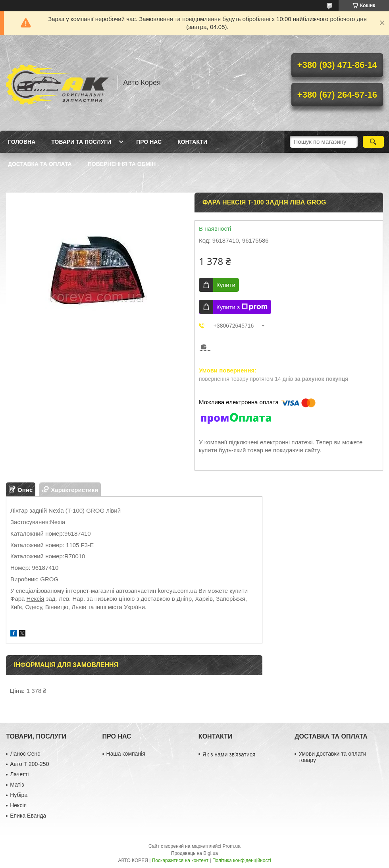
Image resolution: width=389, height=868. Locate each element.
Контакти (192, 142)
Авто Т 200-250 (29, 764)
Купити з (242, 307)
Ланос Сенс (25, 754)
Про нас (149, 142)
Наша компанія (126, 754)
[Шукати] (373, 142)
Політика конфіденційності (242, 860)
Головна (22, 142)
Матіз (17, 785)
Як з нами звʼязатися (229, 754)
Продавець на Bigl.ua (194, 853)
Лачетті (19, 774)
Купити (226, 285)
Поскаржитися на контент (180, 860)
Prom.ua (232, 846)
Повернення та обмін (122, 164)
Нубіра (19, 795)
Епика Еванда (28, 816)
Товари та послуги (81, 142)
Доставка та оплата (40, 164)
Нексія (36, 599)
